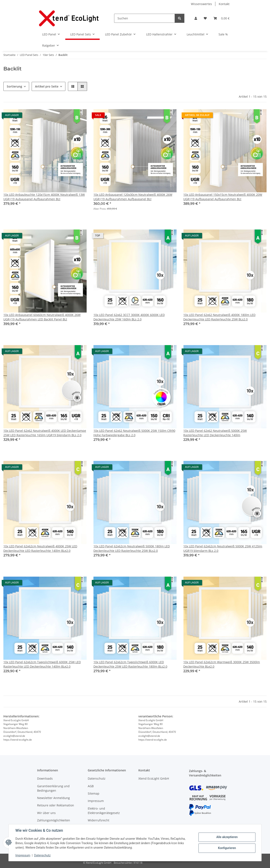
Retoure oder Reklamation (56, 805)
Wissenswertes (201, 4)
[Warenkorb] (221, 18)
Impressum (23, 855)
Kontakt (224, 4)
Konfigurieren (227, 848)
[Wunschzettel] (205, 18)
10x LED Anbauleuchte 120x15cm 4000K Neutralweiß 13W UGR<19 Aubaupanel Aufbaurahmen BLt (44, 197)
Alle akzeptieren (227, 837)
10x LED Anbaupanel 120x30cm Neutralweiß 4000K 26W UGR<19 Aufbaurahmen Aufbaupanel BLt (133, 197)
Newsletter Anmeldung (53, 798)
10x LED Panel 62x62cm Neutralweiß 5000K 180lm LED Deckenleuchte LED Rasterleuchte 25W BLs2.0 (132, 548)
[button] (196, 18)
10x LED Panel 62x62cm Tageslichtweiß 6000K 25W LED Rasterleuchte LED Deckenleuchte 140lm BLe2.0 (42, 664)
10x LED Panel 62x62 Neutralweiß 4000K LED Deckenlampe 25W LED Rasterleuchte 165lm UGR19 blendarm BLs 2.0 (45, 433)
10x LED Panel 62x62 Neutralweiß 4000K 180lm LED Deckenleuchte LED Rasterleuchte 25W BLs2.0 (219, 317)
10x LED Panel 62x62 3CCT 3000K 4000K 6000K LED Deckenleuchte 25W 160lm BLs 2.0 (129, 317)
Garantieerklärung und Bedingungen (53, 788)
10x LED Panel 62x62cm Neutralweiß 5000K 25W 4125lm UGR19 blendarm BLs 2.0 (223, 548)
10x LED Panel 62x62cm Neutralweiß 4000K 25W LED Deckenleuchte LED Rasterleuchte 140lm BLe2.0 (40, 548)
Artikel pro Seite (47, 86)
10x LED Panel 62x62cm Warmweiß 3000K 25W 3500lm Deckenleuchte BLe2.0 (222, 664)
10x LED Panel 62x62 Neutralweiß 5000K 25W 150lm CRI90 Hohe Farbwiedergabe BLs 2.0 (134, 433)
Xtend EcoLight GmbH (154, 778)
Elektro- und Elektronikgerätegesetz (104, 811)
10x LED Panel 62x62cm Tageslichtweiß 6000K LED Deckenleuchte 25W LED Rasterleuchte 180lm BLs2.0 (130, 664)
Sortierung (14, 86)
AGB (91, 786)
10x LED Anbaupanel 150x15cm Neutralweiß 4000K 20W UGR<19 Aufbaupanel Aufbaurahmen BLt (223, 197)
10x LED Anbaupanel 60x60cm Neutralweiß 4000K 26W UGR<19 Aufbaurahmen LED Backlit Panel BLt (42, 317)
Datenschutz (42, 855)
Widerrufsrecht (99, 820)
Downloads (45, 778)
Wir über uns (46, 813)
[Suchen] (144, 18)
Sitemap (94, 793)
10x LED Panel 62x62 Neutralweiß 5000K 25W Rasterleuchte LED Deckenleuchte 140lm (215, 433)
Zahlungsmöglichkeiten (54, 820)
